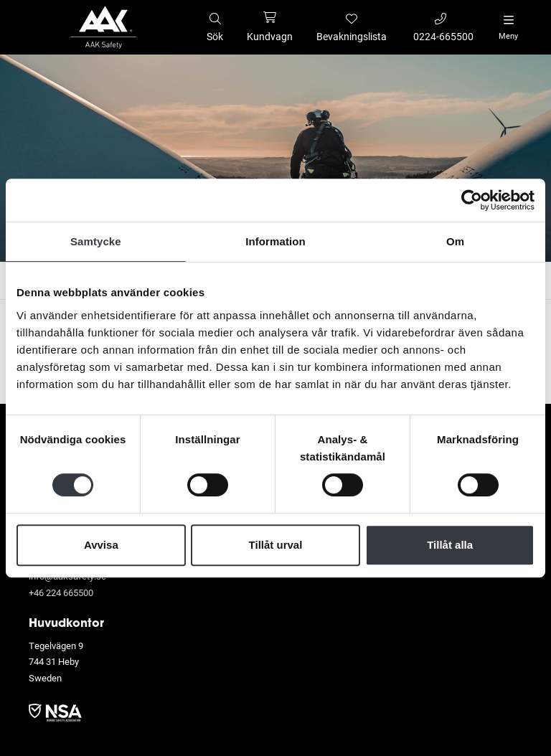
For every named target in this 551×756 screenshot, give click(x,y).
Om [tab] (455, 241)
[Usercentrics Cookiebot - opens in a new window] (472, 200)
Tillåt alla (450, 545)
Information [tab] (275, 241)
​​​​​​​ (55, 712)
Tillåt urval (276, 545)
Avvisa (101, 545)
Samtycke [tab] (96, 241)
